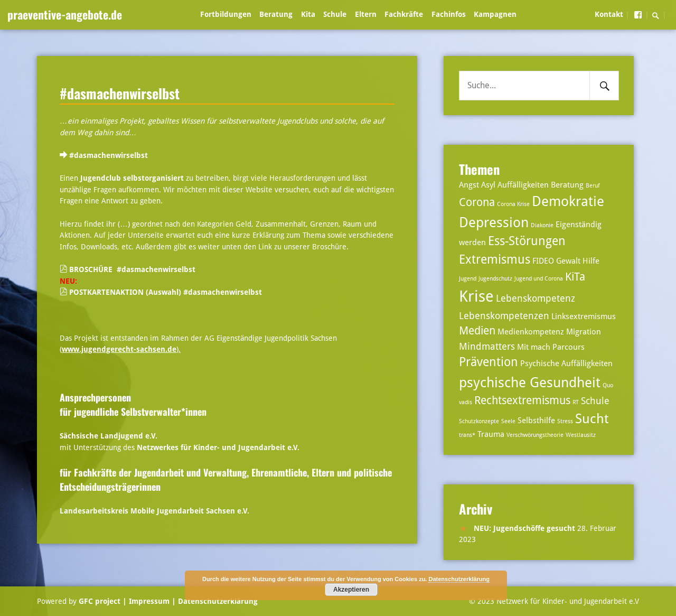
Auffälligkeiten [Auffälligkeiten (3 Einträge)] (523, 185)
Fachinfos (449, 14)
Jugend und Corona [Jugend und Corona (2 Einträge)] (539, 279)
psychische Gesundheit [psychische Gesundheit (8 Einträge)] (530, 382)
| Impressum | (149, 601)
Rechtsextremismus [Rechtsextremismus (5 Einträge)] (522, 400)
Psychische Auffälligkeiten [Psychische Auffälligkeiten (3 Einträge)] (566, 363)
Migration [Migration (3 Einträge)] (584, 332)
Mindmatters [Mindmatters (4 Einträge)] (487, 346)
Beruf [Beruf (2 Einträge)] (593, 186)
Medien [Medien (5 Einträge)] (477, 331)
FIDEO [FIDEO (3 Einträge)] (543, 261)
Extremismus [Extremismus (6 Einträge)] (495, 260)
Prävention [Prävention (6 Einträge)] (489, 362)
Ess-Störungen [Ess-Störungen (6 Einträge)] (527, 241)
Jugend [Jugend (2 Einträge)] (468, 279)
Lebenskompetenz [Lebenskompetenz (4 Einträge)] (536, 298)
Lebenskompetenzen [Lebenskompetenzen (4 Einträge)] (504, 316)
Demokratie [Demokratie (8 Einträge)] (568, 201)
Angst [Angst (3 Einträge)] (469, 185)
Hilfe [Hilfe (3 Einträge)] (591, 261)
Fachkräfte (404, 14)
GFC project (100, 601)
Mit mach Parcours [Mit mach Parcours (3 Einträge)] (551, 347)
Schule (335, 14)
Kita (308, 14)
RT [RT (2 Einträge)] (576, 402)
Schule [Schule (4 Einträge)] (595, 401)
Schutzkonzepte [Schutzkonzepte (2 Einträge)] (479, 421)
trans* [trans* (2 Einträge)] (467, 435)
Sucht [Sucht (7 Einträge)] (592, 419)
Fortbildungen (226, 14)
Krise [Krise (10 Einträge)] (476, 296)
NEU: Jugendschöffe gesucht (524, 528)
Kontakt (609, 14)
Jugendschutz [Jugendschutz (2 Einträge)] (495, 279)
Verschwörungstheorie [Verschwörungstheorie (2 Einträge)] (535, 435)
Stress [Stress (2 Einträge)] (565, 421)
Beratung (276, 14)
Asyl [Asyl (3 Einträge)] (488, 185)
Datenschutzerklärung (217, 601)
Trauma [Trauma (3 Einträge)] (491, 434)
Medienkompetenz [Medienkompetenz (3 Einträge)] (531, 332)
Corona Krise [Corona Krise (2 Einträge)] (513, 204)
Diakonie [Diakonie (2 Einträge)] (542, 225)
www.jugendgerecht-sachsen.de (119, 349)
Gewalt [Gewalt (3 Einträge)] (568, 261)
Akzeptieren (351, 590)
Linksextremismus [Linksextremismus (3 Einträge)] (584, 316)
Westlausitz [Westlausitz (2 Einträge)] (581, 435)
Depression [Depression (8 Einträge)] (494, 222)
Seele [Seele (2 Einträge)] (508, 421)
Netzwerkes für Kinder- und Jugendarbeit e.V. (218, 447)
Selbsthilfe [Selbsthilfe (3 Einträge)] (536, 421)
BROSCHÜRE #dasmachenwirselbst (132, 269)
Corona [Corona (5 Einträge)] (477, 202)
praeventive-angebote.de (65, 14)
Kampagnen (495, 14)
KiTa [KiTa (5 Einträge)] (575, 277)
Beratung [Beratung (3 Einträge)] (567, 185)
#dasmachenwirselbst (120, 93)
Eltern (366, 14)
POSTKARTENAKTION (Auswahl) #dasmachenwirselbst (166, 292)
